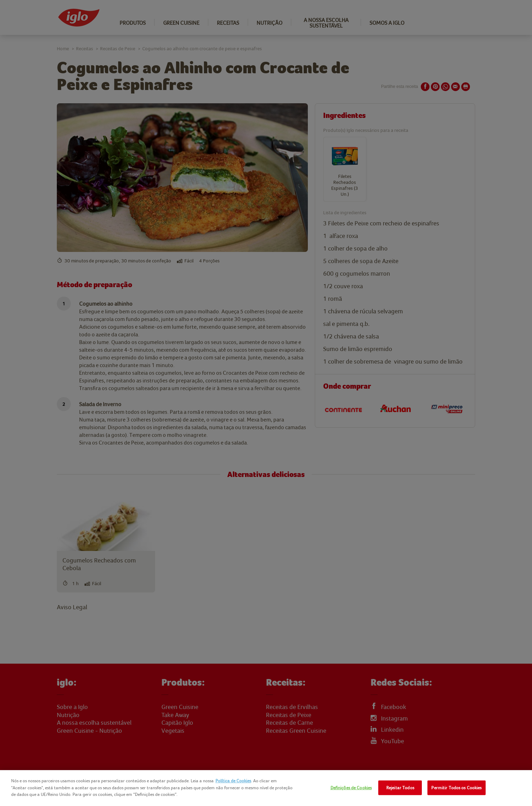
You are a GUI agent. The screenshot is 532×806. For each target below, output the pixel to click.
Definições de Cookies (351, 788)
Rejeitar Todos (400, 788)
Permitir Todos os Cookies (456, 788)
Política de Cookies (233, 781)
